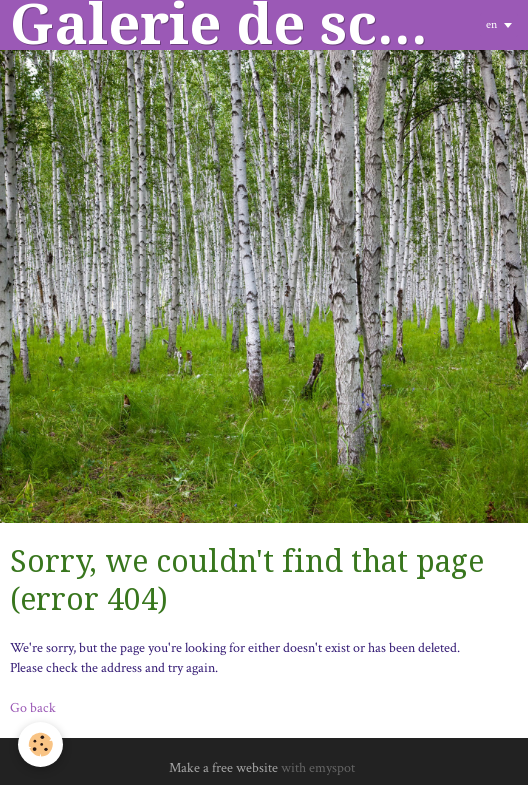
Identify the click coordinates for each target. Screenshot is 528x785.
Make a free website (223, 768)
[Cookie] (40, 744)
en (491, 24)
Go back (33, 708)
